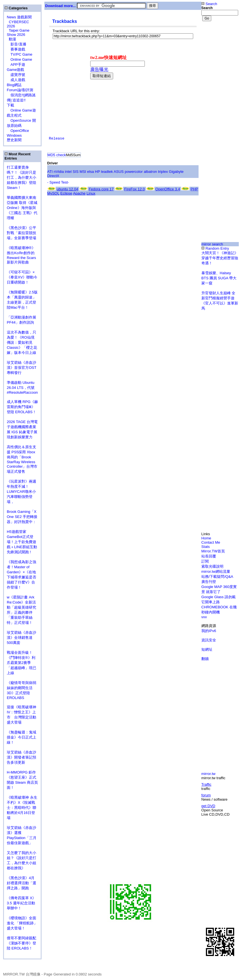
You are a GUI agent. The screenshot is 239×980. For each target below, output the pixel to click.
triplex (163, 172)
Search (209, 4)
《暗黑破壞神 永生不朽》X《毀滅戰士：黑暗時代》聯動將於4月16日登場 (22, 808)
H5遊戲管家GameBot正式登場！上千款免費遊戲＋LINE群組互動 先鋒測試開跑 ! (22, 542)
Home (206, 538)
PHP (194, 189)
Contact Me (211, 542)
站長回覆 (209, 556)
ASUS (119, 172)
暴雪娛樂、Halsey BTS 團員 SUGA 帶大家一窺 (219, 278)
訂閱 (205, 561)
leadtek (107, 172)
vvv (204, 617)
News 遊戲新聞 (19, 17)
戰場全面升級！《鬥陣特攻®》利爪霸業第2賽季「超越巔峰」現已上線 (21, 663)
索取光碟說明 (212, 566)
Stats (206, 547)
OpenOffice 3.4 (168, 189)
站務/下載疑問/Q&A (217, 577)
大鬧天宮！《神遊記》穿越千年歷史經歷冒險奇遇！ (220, 258)
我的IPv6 (209, 631)
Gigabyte (176, 172)
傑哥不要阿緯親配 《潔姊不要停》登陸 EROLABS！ (21, 943)
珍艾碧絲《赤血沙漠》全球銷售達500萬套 (21, 638)
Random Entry (215, 248)
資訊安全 (209, 640)
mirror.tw (208, 774)
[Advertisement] (53, 83)
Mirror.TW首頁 (213, 551)
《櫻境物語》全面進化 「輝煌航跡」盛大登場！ (22, 923)
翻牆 (205, 659)
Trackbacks (65, 21)
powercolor (134, 172)
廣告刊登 (209, 582)
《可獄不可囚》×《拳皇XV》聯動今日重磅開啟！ (22, 277)
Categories (16, 8)
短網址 (207, 649)
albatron (150, 172)
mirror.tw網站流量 (216, 571)
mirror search (212, 244)
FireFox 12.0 (134, 189)
